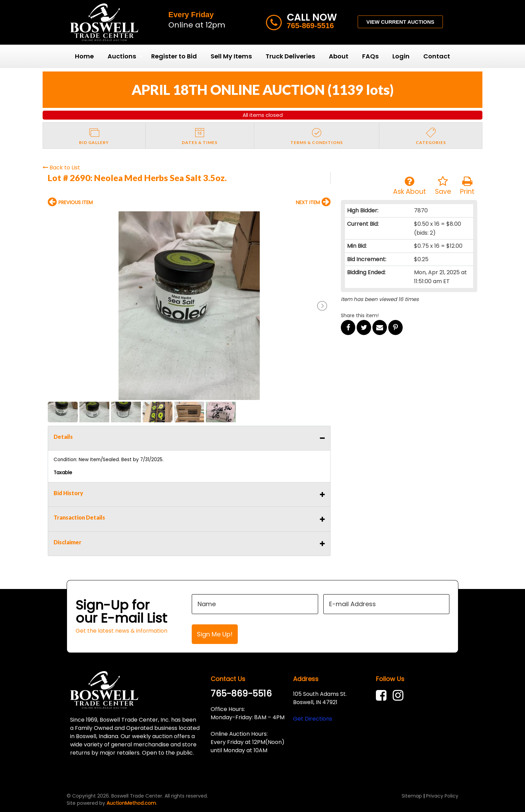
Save (443, 186)
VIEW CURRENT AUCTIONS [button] (400, 22)
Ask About (410, 186)
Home (84, 56)
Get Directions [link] (313, 719)
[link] (383, 695)
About (339, 56)
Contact (437, 56)
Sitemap (412, 796)
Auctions (122, 56)
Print (467, 186)
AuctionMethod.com (131, 803)
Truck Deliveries (290, 56)
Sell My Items (231, 56)
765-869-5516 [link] (241, 694)
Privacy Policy (442, 796)
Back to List (61, 168)
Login (401, 56)
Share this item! (360, 315)
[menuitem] (84, 56)
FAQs (370, 56)
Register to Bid (174, 56)
